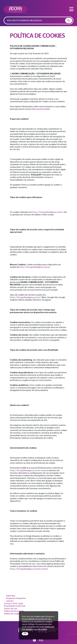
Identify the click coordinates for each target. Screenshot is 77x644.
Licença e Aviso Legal (13, 604)
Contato (10, 601)
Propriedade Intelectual (15, 606)
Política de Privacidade (14, 611)
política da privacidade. (40, 109)
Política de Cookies (12, 614)
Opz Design (41, 640)
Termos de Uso (11, 609)
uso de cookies (41, 629)
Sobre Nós (11, 596)
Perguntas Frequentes (16, 598)
